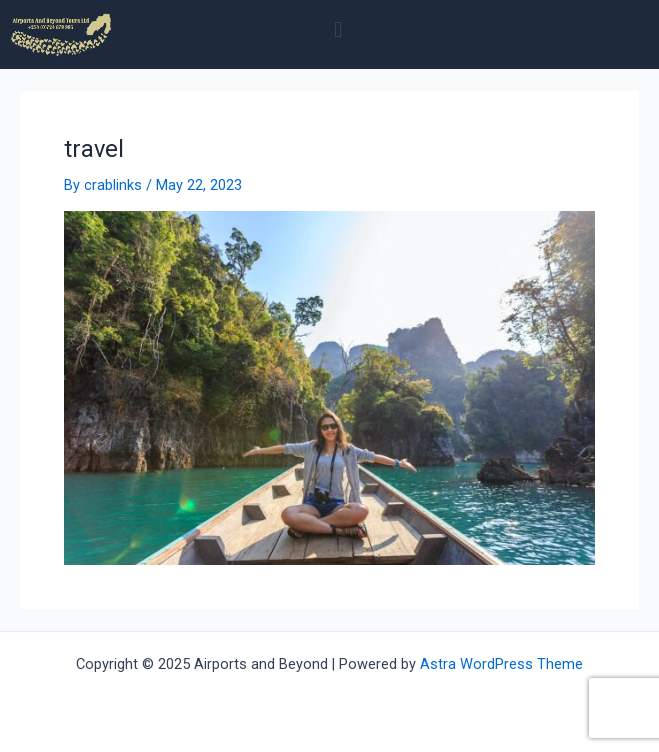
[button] (338, 29)
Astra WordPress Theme (501, 664)
